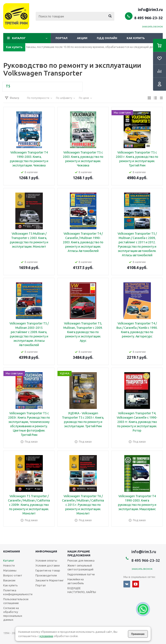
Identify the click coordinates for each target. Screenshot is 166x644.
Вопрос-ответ (13, 575)
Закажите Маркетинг (49, 580)
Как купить (136, 38)
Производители (46, 575)
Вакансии (9, 580)
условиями (46, 636)
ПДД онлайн (107, 38)
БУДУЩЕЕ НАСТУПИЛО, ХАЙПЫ (82, 590)
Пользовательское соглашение (16, 601)
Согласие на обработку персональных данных (13, 614)
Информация (46, 551)
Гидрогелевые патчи (81, 574)
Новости (9, 565)
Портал (61, 38)
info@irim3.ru (150, 9)
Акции (82, 38)
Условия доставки (48, 565)
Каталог (19, 38)
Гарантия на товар (48, 570)
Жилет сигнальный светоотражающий (80, 567)
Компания (12, 551)
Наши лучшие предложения (79, 553)
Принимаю (138, 634)
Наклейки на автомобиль (76, 581)
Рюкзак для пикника (81, 560)
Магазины (10, 570)
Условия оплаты (46, 560)
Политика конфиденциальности (18, 592)
